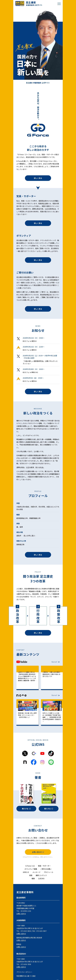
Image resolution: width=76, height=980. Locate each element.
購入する (26, 809)
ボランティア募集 (31, 869)
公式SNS (41, 878)
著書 (33, 878)
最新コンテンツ (41, 875)
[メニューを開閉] (59, 4)
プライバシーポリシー (24, 972)
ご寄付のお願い (46, 869)
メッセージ (36, 872)
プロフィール (48, 872)
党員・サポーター (44, 866)
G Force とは (30, 866)
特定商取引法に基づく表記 (26, 976)
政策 (31, 875)
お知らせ (26, 872)
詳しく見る (38, 178)
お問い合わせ (38, 852)
